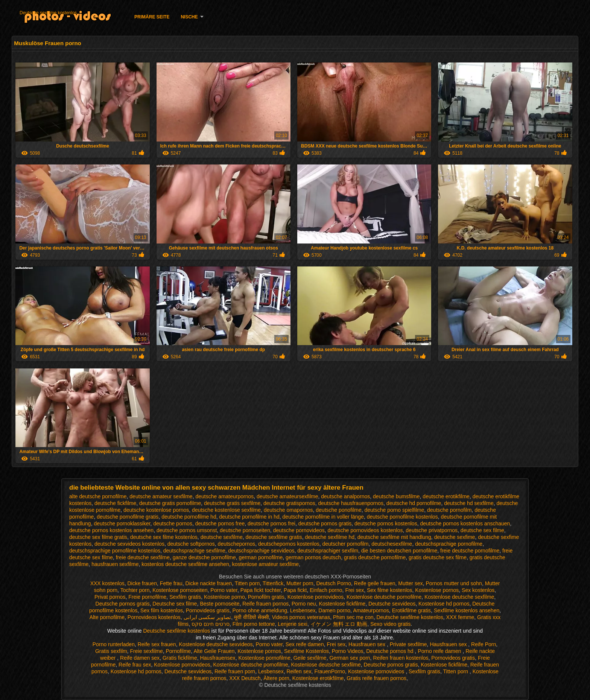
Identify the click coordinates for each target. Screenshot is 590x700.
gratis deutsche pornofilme (375, 557)
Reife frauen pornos (265, 604)
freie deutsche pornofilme (470, 551)
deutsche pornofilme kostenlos (402, 517)
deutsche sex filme (482, 530)
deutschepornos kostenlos (289, 544)
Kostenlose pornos (437, 590)
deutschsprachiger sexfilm (328, 551)
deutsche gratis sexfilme (232, 503)
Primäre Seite (152, 17)
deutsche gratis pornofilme (170, 503)
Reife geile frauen (375, 583)
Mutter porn (300, 583)
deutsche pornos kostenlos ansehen (111, 530)
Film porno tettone (254, 624)
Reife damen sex (140, 658)
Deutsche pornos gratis (123, 604)
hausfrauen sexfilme (115, 564)
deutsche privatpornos (432, 530)
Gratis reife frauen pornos (376, 678)
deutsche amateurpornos (224, 496)
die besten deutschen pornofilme (399, 551)
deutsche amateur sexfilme (161, 496)
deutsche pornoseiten (245, 530)
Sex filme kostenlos (390, 590)
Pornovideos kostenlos (154, 617)
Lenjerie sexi (293, 624)
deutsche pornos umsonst (187, 530)
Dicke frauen (142, 583)
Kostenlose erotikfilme (318, 678)
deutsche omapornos (288, 510)
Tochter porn (135, 590)
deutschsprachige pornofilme (449, 544)
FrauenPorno (330, 671)
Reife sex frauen (157, 644)
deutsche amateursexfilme (287, 496)
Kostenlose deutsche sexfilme (459, 597)
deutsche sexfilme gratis (274, 537)
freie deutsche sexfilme (143, 557)
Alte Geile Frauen (214, 651)
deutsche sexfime (455, 537)
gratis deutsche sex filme (438, 557)
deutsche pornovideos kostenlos (365, 530)
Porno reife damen (440, 651)
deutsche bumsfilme (396, 496)
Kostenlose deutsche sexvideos (216, 644)
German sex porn (350, 658)
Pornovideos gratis (208, 610)
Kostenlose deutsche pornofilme (384, 597)
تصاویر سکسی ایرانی (208, 617)
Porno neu (304, 604)
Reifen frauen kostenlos (401, 658)
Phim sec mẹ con (353, 617)
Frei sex (354, 590)
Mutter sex (410, 583)
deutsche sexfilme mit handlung (394, 537)
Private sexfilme (408, 644)
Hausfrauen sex (368, 644)
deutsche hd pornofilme (414, 503)
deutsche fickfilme (115, 503)
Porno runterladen (114, 644)
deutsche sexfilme (222, 537)
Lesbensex (303, 610)
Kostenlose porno (224, 597)
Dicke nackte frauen (209, 583)
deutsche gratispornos (289, 503)
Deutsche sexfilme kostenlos (48, 13)
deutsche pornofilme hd (189, 517)
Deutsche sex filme (175, 604)
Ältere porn (276, 678)
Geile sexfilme (310, 658)
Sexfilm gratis (185, 597)
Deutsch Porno (334, 583)
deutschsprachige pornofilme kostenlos (115, 551)
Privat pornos (110, 597)
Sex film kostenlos (162, 610)
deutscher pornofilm (345, 544)
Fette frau (171, 583)
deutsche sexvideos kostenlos (129, 544)
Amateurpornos (371, 610)
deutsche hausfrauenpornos (351, 503)
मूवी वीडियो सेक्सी (252, 617)
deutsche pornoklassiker (122, 523)
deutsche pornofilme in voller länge (323, 517)
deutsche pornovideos (299, 530)
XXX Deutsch (245, 678)
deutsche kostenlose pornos (156, 510)
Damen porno (334, 610)
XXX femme (460, 617)
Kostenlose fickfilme (342, 604)
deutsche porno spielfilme (395, 510)
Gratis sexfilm (111, 651)
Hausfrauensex (217, 658)
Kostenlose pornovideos (316, 597)
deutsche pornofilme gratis (128, 517)
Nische (189, 17)
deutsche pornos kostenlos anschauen (465, 523)
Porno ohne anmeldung (260, 610)
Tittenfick (273, 583)
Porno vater (224, 590)
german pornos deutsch (313, 557)
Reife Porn (484, 644)
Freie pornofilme (147, 597)
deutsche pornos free (220, 523)
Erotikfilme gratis (411, 610)
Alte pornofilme (107, 617)
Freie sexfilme (147, 651)
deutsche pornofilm (449, 510)
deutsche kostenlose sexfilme (226, 510)
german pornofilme (261, 557)
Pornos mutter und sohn (454, 583)
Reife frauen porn (235, 671)
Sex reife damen (305, 644)
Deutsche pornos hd (390, 651)
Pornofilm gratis (266, 597)
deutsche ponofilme (338, 510)
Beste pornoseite (220, 604)
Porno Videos (348, 651)
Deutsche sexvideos (392, 604)
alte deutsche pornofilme (98, 496)
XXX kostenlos (107, 583)
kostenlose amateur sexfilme (265, 564)
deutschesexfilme (392, 544)
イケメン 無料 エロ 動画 (339, 624)
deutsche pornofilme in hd (249, 517)
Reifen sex (299, 671)
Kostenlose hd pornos (444, 604)
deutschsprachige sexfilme (194, 551)
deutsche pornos (173, 523)
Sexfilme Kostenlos (306, 651)
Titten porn (247, 583)
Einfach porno (326, 590)
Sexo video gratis (390, 624)
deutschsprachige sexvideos (262, 551)
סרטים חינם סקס (211, 624)
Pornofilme (178, 651)
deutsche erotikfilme (446, 496)
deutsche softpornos (191, 544)
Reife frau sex (135, 665)
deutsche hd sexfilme (469, 503)
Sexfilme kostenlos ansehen (467, 610)
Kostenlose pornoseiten (180, 590)
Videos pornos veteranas (301, 617)
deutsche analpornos (345, 496)
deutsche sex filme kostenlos (164, 537)
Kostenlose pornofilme (264, 658)
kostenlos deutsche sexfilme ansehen (185, 564)
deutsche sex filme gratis (98, 537)
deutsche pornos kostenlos (386, 523)
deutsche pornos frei (271, 523)
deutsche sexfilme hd (330, 537)
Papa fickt (295, 590)
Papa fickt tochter (261, 590)
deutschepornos (237, 544)
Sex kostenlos (478, 590)
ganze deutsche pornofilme (204, 557)
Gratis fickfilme (180, 658)
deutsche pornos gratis (325, 523)
